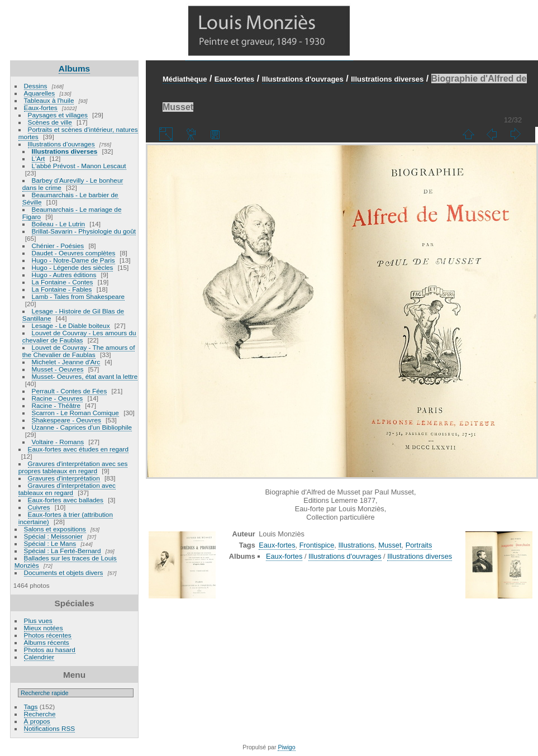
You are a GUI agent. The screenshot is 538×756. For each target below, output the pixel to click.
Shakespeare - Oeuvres (66, 420)
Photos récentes (48, 635)
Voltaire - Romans (58, 442)
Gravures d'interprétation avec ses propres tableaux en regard (73, 467)
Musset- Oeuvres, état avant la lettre (85, 376)
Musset (390, 545)
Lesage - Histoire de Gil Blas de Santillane (73, 315)
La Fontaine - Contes (63, 282)
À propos (37, 721)
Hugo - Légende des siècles (73, 267)
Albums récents (47, 642)
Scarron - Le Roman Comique (75, 413)
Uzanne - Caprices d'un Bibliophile (82, 427)
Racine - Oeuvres (58, 398)
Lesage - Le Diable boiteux (71, 325)
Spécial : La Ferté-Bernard (63, 551)
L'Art (39, 158)
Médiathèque (185, 79)
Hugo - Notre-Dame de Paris (73, 260)
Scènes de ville (50, 122)
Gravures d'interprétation (64, 478)
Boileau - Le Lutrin (59, 224)
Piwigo (286, 747)
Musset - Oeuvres (58, 369)
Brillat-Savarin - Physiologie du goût (84, 231)
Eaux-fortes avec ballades (66, 500)
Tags (31, 707)
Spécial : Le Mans (50, 543)
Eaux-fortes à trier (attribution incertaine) (66, 518)
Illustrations (356, 545)
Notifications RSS (50, 728)
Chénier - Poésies (58, 246)
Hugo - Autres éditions (64, 275)
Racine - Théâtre (56, 405)
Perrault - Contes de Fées (70, 391)
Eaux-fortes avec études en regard (78, 449)
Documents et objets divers (64, 572)
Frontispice (317, 545)
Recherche (40, 714)
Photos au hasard (50, 650)
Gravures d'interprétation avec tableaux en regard (67, 489)
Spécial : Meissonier (53, 536)
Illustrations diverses (65, 151)
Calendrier (39, 657)
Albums (74, 68)
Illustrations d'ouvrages (61, 144)
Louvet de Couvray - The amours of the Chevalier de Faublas (79, 351)
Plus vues (38, 621)
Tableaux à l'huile (49, 100)
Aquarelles (40, 93)
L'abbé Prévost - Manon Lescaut (79, 166)
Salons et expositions (55, 529)
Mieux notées (44, 628)
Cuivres (39, 507)
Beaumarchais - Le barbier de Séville (70, 198)
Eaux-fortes (41, 108)
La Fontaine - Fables (62, 289)
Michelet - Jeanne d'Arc (66, 362)
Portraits (419, 545)
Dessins (36, 86)
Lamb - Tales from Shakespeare (78, 296)
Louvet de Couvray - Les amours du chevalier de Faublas (79, 336)
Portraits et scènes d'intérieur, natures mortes (78, 133)
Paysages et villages (58, 115)
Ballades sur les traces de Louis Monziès (66, 562)
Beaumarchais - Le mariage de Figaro (72, 213)
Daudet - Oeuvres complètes (74, 253)
